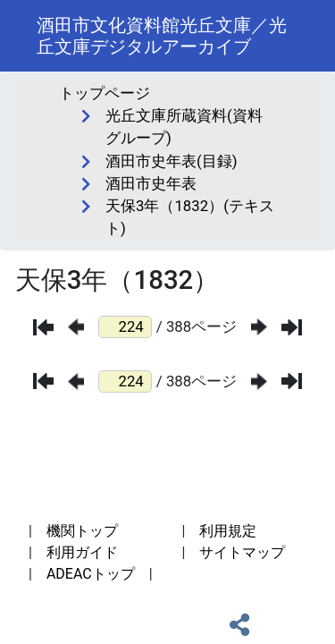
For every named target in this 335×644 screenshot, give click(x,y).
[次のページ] (259, 327)
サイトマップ (242, 552)
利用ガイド (82, 552)
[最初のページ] (43, 327)
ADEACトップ (91, 574)
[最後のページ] (292, 327)
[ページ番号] (125, 327)
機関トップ (82, 531)
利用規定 (228, 531)
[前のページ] (76, 327)
